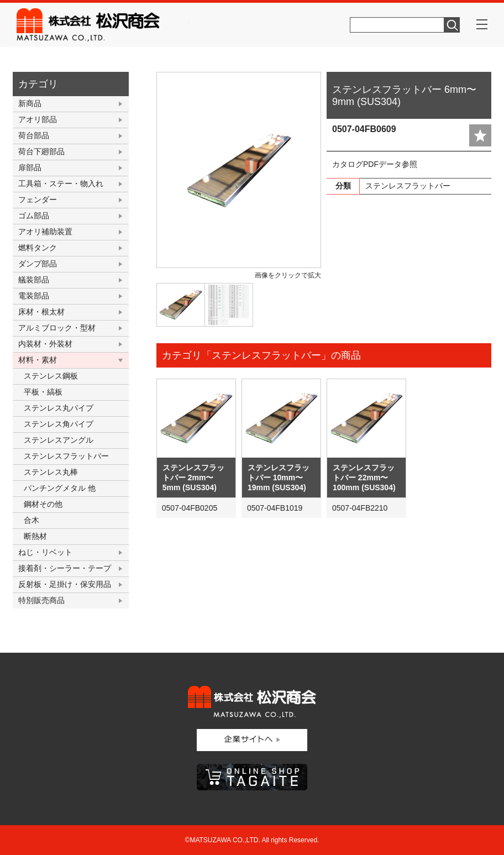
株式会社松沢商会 (103, 25)
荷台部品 (34, 135)
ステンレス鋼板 (51, 376)
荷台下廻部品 (41, 151)
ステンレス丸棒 (51, 472)
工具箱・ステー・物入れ (61, 183)
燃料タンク (38, 248)
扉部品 (30, 167)
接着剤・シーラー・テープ (65, 568)
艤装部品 (34, 280)
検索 (452, 25)
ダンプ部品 (38, 264)
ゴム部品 (34, 216)
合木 (32, 520)
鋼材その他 (43, 504)
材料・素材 (38, 360)
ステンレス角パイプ (59, 424)
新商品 (30, 103)
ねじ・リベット (45, 552)
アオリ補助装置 (45, 232)
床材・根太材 (41, 312)
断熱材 (35, 536)
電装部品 (34, 296)
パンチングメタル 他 (60, 488)
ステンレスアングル (59, 440)
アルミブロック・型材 (57, 328)
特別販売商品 (41, 600)
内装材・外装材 (45, 344)
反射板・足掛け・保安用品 (65, 584)
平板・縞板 (43, 392)
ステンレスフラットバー (66, 456)
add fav (480, 135)
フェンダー (38, 200)
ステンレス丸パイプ (59, 408)
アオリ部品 (38, 119)
